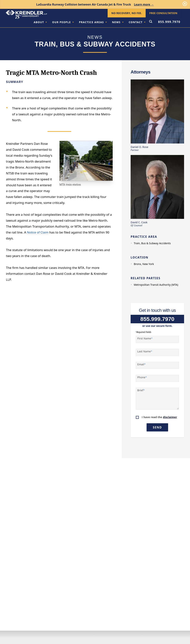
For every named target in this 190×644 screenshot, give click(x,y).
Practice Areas (93, 22)
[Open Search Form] (151, 22)
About (40, 22)
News (118, 22)
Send (157, 427)
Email (141, 364)
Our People (63, 22)
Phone (142, 377)
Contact (137, 22)
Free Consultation (163, 13)
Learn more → (144, 4)
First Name (145, 338)
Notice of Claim (38, 232)
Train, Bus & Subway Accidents (152, 243)
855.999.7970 (169, 22)
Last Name (145, 351)
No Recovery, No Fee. (127, 13)
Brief (141, 390)
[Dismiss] (185, 4)
